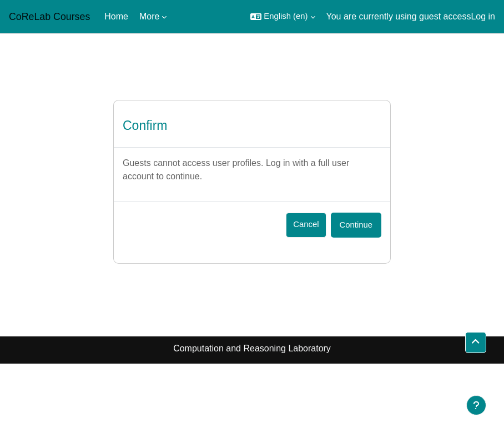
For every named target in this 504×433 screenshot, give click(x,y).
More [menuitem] (149, 16)
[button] (283, 17)
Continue (356, 225)
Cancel (306, 224)
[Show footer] (476, 405)
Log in (483, 16)
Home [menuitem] (116, 16)
